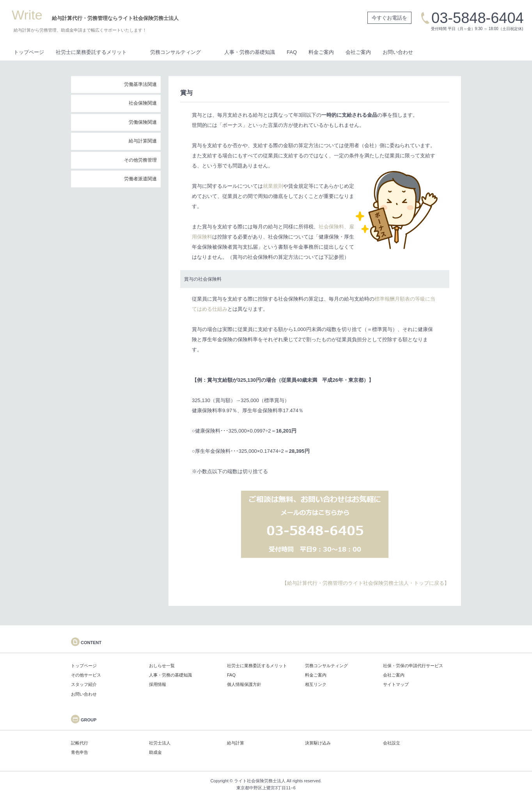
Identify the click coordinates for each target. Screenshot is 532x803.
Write (27, 15)
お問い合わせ (398, 52)
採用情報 (158, 684)
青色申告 (80, 752)
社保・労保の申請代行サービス (413, 666)
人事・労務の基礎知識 (250, 52)
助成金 (155, 752)
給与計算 (236, 743)
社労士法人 (160, 743)
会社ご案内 (358, 52)
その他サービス (86, 675)
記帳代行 (80, 743)
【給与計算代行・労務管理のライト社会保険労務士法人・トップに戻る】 (366, 583)
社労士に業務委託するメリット (91, 52)
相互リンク (316, 684)
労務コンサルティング (176, 52)
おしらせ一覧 (162, 666)
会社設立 (392, 743)
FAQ (292, 52)
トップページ (29, 52)
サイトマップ (396, 684)
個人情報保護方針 (244, 684)
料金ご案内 (321, 52)
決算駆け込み (318, 743)
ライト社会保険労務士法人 (260, 781)
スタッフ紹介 (84, 684)
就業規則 (273, 186)
